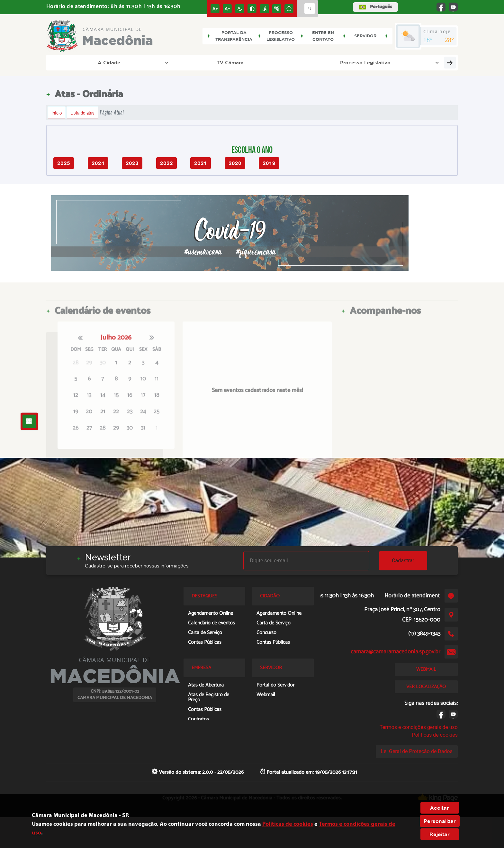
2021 (201, 163)
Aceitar (440, 808)
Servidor (374, 62)
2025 (64, 163)
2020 (235, 163)
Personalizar (440, 821)
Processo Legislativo (180, 62)
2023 (132, 163)
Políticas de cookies (435, 735)
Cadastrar (403, 561)
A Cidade (75, 62)
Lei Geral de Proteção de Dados (417, 751)
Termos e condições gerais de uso (419, 727)
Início (57, 113)
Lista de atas (82, 113)
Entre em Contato (427, 62)
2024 (98, 163)
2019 (269, 163)
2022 (166, 163)
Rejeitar (440, 834)
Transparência (326, 62)
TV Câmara (117, 62)
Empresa (278, 62)
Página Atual (112, 112)
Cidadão (237, 62)
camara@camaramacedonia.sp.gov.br (396, 652)
